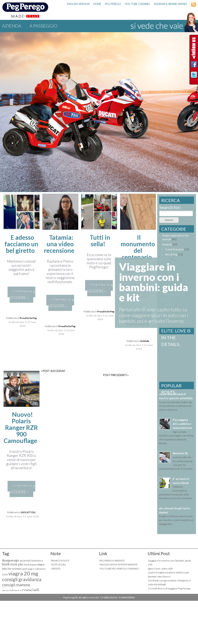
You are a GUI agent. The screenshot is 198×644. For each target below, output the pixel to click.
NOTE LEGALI (58, 564)
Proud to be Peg (28, 318)
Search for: (170, 207)
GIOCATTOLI (28, 512)
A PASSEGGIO (43, 26)
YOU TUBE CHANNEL (137, 4)
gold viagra (28, 569)
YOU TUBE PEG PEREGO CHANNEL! (119, 569)
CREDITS (56, 569)
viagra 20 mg (23, 573)
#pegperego (11, 560)
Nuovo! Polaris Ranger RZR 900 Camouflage (21, 427)
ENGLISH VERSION (78, 4)
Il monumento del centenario (138, 247)
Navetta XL (180, 453)
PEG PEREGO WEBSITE (112, 561)
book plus (17, 564)
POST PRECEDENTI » (116, 375)
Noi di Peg (171, 254)
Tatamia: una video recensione (59, 244)
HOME (97, 4)
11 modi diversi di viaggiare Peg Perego (169, 588)
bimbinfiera (37, 561)
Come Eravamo (175, 249)
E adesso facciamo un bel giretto (21, 244)
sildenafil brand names (170, 4)
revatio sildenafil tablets (171, 394)
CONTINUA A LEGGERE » (22, 295)
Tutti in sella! (100, 241)
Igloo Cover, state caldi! (161, 569)
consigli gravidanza (22, 579)
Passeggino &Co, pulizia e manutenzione (182, 424)
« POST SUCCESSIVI (53, 371)
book (6, 564)
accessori (25, 561)
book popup (30, 564)
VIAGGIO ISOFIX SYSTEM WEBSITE (118, 564)
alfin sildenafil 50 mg (169, 508)
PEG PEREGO (113, 4)
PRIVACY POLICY (60, 561)
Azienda (12, 26)
